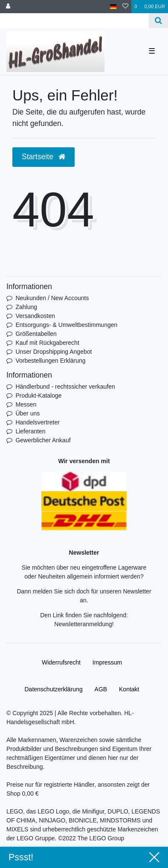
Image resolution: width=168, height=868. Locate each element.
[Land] (113, 7)
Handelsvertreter (38, 422)
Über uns (28, 413)
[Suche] (158, 21)
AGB (101, 689)
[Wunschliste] (125, 7)
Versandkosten (35, 316)
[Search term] (74, 21)
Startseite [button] (43, 157)
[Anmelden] (8, 7)
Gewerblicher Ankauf (43, 440)
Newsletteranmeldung (83, 624)
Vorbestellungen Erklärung (50, 361)
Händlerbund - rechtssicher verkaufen (65, 387)
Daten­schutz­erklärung (53, 689)
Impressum (107, 662)
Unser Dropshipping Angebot (54, 352)
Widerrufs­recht (61, 662)
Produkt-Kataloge (38, 395)
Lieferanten (30, 431)
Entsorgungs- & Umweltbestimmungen (66, 325)
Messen (26, 404)
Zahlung (26, 307)
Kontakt (129, 689)
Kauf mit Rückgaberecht (47, 343)
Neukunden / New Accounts (52, 298)
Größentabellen (36, 334)
